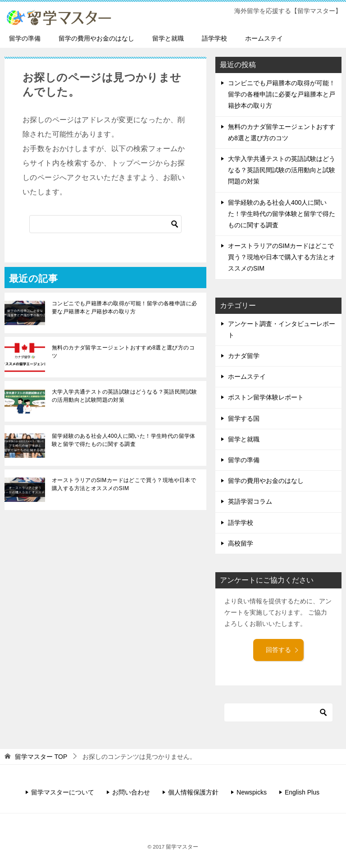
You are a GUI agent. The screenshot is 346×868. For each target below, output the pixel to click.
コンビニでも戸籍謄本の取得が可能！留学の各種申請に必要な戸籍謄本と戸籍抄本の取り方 (124, 308)
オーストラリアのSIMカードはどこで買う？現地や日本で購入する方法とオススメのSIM (124, 484)
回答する (282, 650)
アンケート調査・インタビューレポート (282, 329)
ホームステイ (264, 38)
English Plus (302, 792)
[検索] (105, 224)
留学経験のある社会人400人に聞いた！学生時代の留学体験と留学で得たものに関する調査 (124, 440)
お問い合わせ (131, 792)
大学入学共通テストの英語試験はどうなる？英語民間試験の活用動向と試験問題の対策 (124, 396)
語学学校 (214, 38)
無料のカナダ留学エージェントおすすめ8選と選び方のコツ (123, 352)
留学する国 (244, 418)
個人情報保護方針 (193, 792)
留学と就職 (168, 38)
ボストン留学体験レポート (266, 397)
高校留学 (241, 543)
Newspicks (252, 792)
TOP (41, 757)
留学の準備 (25, 38)
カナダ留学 (244, 356)
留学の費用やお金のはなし (96, 38)
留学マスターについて (63, 792)
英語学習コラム (250, 501)
